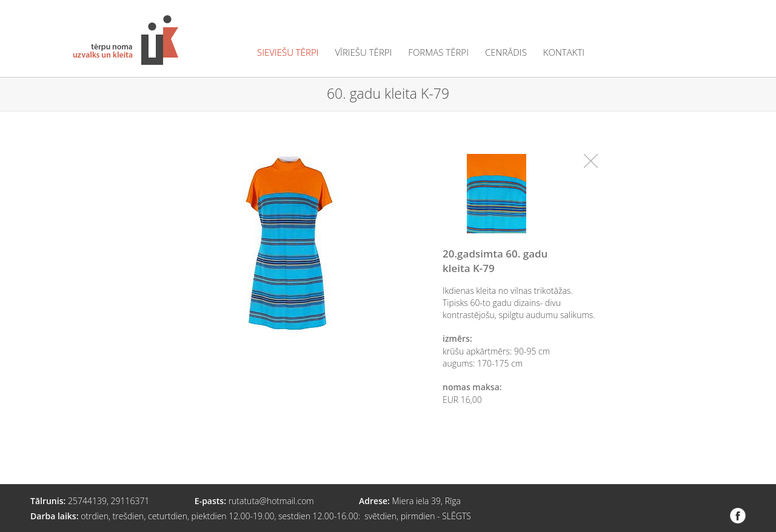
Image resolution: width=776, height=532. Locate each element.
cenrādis (506, 52)
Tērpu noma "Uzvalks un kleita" (125, 40)
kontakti (564, 52)
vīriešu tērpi (363, 52)
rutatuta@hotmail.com (271, 501)
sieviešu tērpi (288, 52)
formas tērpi (438, 52)
